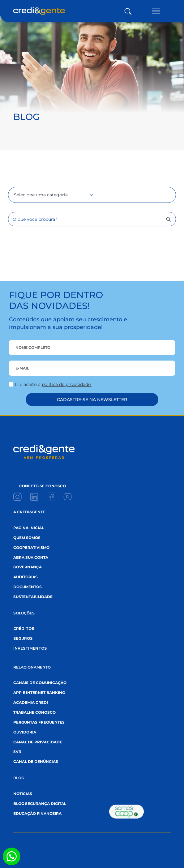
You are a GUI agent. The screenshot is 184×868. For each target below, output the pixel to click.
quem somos (27, 538)
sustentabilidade (33, 597)
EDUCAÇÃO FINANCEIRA (37, 814)
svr (17, 752)
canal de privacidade (38, 742)
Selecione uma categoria (41, 195)
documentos (28, 587)
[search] (168, 219)
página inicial (29, 528)
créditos (24, 629)
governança (28, 567)
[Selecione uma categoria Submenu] (83, 195)
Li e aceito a (53, 384)
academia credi (31, 703)
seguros (23, 639)
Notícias (23, 794)
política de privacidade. (67, 384)
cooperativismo (31, 548)
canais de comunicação (40, 683)
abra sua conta (31, 558)
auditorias (26, 577)
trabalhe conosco (34, 712)
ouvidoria (25, 732)
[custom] (17, 497)
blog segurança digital (40, 804)
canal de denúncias (36, 762)
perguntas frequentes (39, 722)
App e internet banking (39, 693)
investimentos (30, 648)
